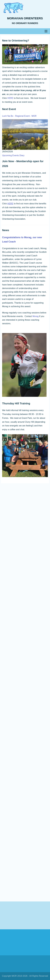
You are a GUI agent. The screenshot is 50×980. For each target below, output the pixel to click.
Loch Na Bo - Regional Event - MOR (19, 116)
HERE (10, 98)
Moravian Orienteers (25, 18)
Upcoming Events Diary (13, 155)
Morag (36, 316)
